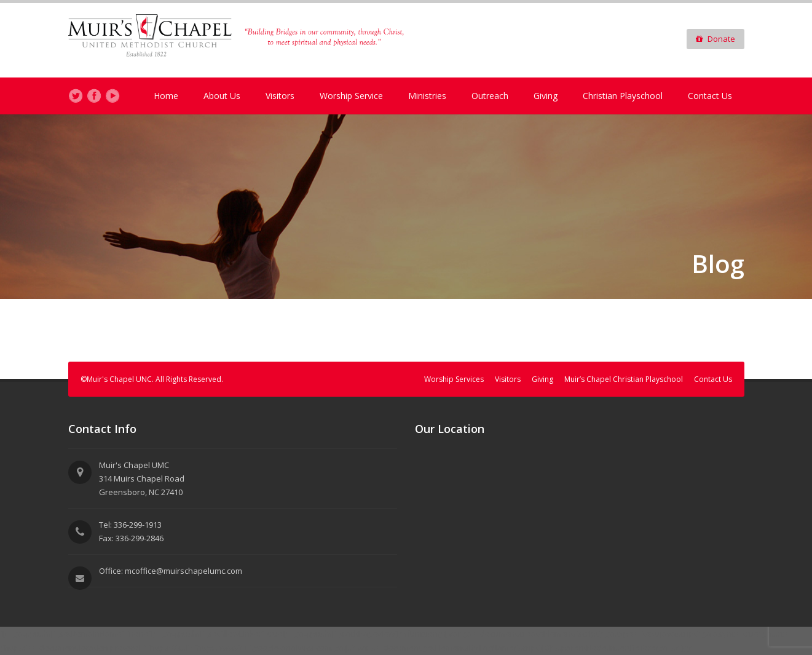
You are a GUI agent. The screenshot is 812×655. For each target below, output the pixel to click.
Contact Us (710, 96)
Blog (718, 264)
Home (166, 96)
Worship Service (351, 96)
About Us (222, 96)
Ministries (427, 96)
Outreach (490, 96)
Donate (715, 39)
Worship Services (454, 379)
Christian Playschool (623, 96)
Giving (546, 96)
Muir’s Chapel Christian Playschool (624, 379)
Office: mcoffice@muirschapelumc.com (171, 571)
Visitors (280, 96)
